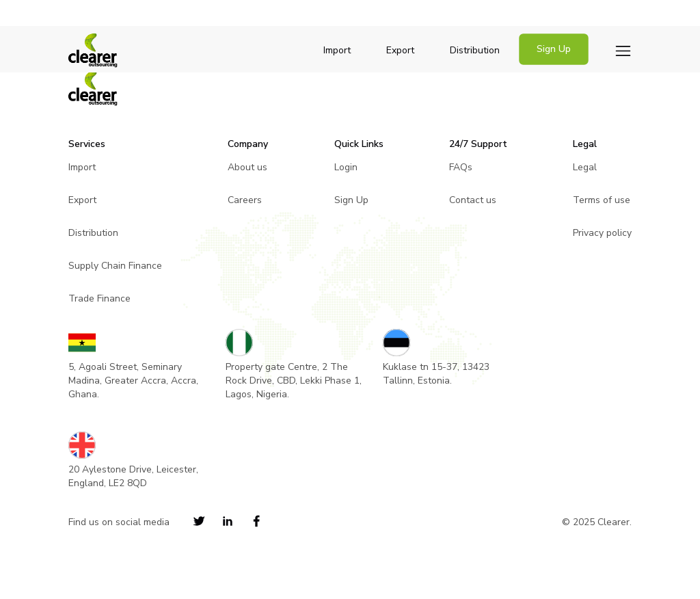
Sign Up (554, 49)
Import (337, 50)
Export (400, 50)
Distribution (475, 50)
